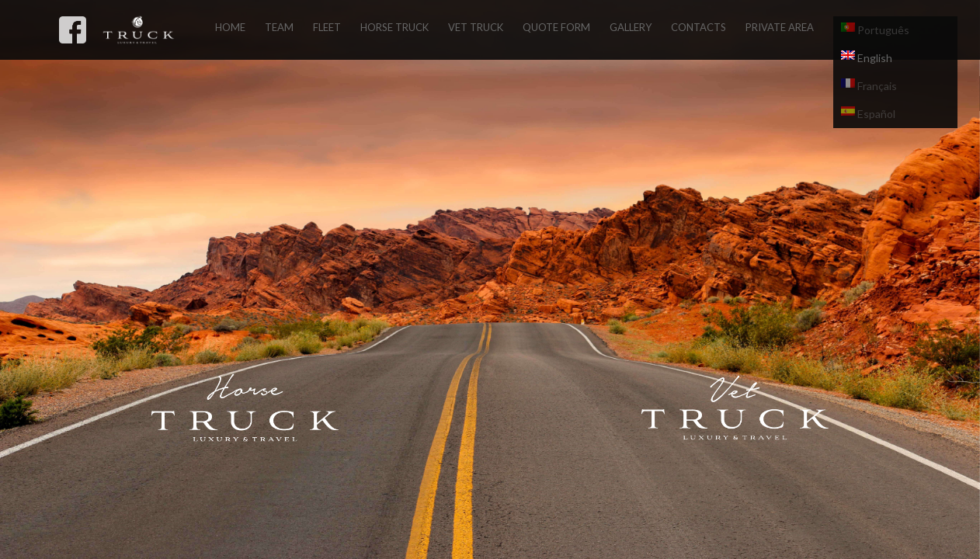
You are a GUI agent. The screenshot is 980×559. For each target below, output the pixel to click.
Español (868, 113)
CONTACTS (699, 27)
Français (869, 85)
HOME (230, 27)
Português (875, 30)
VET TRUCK (476, 27)
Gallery (631, 27)
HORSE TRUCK (394, 27)
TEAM (279, 27)
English (867, 57)
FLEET (327, 27)
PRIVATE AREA (780, 27)
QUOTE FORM (556, 27)
